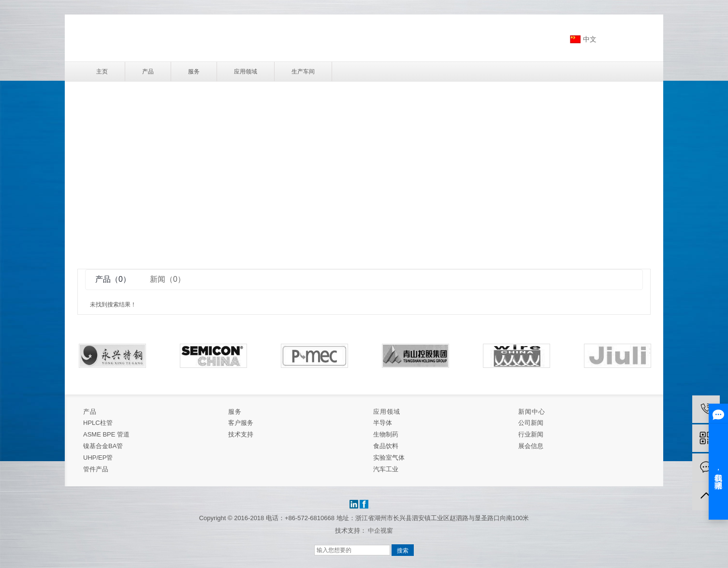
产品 (148, 72)
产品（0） (113, 279)
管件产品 (96, 469)
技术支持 (241, 434)
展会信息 (531, 446)
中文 (590, 39)
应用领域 (246, 72)
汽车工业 (386, 469)
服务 (194, 72)
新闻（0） (167, 279)
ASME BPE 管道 (106, 434)
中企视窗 (380, 531)
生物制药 (386, 434)
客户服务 (241, 423)
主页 (102, 72)
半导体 (383, 423)
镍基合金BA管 (103, 446)
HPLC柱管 (98, 423)
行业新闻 (531, 434)
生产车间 (303, 72)
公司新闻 (531, 423)
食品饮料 (386, 446)
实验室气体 (389, 458)
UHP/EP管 (98, 458)
